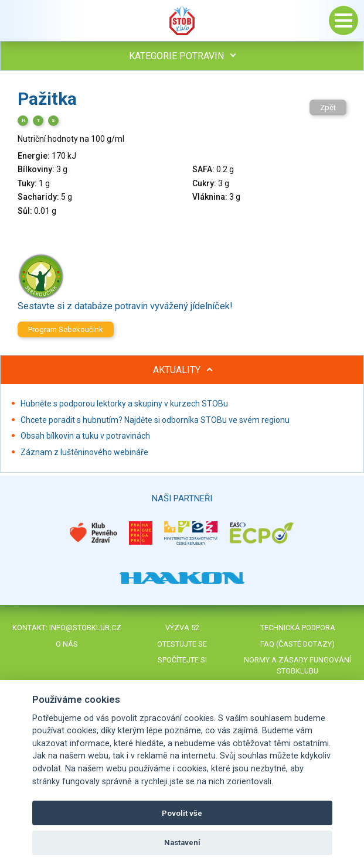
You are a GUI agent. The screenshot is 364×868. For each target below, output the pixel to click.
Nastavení (182, 843)
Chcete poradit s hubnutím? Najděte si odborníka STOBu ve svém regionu (155, 420)
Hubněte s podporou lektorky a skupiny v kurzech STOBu (124, 404)
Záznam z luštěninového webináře (84, 452)
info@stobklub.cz (85, 628)
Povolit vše (182, 813)
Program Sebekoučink (66, 329)
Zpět (328, 107)
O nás (67, 644)
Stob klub (182, 20)
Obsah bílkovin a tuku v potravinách (85, 436)
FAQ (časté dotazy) (297, 644)
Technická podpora (298, 628)
